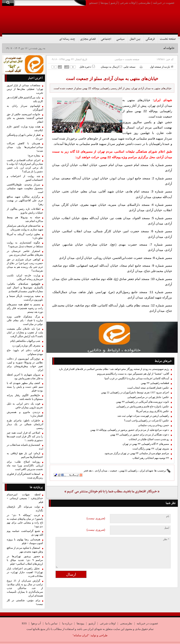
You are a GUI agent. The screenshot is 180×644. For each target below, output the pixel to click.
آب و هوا (36, 623)
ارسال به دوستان (111, 67)
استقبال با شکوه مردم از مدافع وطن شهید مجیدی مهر (25, 550)
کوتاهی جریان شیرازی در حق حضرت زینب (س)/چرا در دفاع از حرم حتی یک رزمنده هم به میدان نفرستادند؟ (25, 265)
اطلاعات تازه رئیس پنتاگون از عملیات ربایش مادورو (25, 211)
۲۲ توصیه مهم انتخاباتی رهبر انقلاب (151, 458)
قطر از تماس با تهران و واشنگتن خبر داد (25, 137)
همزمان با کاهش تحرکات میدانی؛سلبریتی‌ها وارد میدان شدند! (25, 147)
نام (168, 516)
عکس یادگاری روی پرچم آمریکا (153, 411)
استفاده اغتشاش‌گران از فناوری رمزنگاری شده (25, 476)
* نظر (166, 539)
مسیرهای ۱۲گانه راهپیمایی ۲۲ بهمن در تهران (146, 444)
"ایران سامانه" (81, 635)
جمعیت (113, 471)
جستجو (94, 3)
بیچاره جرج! (34, 156)
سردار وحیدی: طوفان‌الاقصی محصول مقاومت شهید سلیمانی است (25, 188)
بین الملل (135, 39)
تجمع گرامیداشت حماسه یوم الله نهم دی (25, 533)
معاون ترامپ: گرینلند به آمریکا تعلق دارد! (25, 236)
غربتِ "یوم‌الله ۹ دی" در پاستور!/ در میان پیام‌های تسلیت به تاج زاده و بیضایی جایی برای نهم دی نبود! (25, 521)
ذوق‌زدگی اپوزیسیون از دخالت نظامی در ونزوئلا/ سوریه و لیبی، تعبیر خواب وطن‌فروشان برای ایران (25, 364)
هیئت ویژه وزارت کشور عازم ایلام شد (25, 128)
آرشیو (114, 3)
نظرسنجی (144, 3)
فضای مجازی (88, 39)
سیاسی (120, 39)
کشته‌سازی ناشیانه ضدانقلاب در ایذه (25, 447)
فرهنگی (150, 39)
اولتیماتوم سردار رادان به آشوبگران (25, 108)
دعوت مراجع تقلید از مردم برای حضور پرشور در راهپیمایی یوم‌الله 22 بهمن (130, 430)
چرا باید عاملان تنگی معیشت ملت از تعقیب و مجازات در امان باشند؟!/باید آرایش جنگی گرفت (25, 333)
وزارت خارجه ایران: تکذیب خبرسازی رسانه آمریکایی (25, 277)
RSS (24, 623)
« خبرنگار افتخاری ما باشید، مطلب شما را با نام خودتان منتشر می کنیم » (112, 491)
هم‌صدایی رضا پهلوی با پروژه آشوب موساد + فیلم (25, 541)
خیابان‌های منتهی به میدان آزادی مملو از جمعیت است (112, 79)
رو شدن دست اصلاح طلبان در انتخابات (149, 439)
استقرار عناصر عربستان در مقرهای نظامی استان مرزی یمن (25, 253)
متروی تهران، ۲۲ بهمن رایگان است (151, 449)
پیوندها (104, 3)
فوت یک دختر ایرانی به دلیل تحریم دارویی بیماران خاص (25, 406)
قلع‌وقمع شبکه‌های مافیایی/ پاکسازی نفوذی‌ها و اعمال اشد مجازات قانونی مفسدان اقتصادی (25, 288)
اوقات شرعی (128, 3)
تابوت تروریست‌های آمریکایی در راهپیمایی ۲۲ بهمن (142, 402)
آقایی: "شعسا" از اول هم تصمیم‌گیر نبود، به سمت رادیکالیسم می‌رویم (133, 374)
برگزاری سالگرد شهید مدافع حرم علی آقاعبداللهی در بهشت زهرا (25, 201)
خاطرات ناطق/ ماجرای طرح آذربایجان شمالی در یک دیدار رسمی (25, 424)
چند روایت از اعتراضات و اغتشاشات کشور (25, 178)
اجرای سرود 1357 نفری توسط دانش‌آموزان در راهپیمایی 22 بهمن (135, 392)
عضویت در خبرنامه (164, 3)
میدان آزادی (101, 471)
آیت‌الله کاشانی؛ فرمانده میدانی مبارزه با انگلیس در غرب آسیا (137, 378)
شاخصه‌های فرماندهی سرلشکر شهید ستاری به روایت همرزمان (25, 228)
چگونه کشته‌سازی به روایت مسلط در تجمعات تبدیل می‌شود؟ (25, 245)
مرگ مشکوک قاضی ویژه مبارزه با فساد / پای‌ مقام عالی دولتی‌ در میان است (25, 320)
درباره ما (67, 623)
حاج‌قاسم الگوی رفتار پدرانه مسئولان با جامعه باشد (25, 397)
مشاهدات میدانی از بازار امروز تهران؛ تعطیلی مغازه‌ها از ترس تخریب (25, 89)
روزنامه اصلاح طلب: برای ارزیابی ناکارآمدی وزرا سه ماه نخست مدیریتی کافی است (25, 466)
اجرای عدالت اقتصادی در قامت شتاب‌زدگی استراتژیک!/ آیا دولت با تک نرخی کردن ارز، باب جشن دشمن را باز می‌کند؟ (25, 166)
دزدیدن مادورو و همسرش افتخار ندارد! (25, 414)
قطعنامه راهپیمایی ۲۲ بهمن (155, 383)
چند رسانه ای (67, 39)
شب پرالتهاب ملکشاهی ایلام (25, 341)
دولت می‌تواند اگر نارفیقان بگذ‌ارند (25, 509)
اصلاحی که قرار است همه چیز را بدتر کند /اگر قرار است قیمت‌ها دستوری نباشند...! (25, 436)
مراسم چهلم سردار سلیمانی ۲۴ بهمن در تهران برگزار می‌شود (137, 453)
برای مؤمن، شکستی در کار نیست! (25, 602)
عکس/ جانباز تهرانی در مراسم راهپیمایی (148, 397)
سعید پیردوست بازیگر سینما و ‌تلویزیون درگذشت (25, 298)
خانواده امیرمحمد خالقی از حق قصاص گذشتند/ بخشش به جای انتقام (25, 118)
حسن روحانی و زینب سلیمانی (154, 425)
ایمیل (167, 528)
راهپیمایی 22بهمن (128, 471)
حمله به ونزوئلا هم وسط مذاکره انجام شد (25, 219)
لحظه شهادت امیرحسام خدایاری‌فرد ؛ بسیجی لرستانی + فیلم (25, 498)
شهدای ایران (146, 471)
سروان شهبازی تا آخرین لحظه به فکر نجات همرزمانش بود (25, 377)
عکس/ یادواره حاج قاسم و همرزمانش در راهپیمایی (143, 407)
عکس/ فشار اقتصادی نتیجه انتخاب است (148, 388)
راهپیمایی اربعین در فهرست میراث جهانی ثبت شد (143, 416)
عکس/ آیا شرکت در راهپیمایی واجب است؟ (146, 421)
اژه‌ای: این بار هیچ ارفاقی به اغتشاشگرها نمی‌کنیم (25, 455)
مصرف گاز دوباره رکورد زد (26, 346)
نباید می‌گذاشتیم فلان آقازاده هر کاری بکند (25, 99)
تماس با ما (51, 623)
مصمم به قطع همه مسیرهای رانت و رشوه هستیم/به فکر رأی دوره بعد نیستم (25, 308)
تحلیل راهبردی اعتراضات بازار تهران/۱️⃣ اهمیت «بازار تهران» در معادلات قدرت (25, 572)
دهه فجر (88, 471)
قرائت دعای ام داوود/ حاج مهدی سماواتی (25, 352)
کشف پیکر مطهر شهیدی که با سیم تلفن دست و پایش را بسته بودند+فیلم (25, 387)
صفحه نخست (168, 39)
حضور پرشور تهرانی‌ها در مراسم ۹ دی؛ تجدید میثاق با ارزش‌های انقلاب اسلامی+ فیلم (25, 560)
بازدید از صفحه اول (162, 67)
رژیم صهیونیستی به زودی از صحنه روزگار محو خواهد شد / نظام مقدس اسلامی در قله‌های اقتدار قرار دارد (114, 369)
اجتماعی (106, 39)
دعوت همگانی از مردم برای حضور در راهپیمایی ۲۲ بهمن (140, 435)
